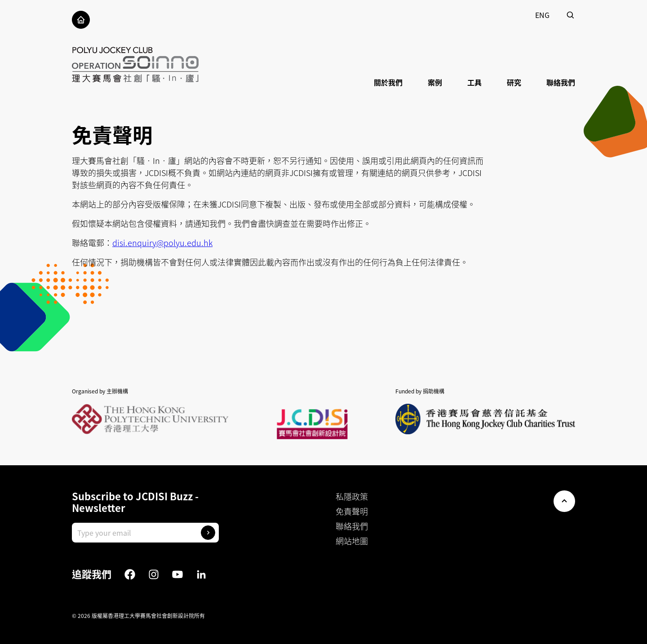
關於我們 (388, 82)
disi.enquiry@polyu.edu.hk (162, 243)
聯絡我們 (561, 82)
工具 (474, 82)
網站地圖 (352, 541)
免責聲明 (352, 511)
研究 (514, 82)
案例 (435, 82)
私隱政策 (352, 496)
